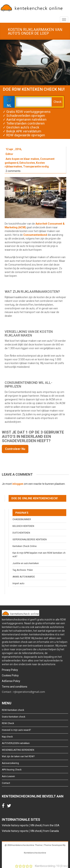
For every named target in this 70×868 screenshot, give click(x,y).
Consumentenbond (35, 235)
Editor (9, 154)
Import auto (18, 583)
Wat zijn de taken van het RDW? (18, 756)
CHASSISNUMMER (22, 519)
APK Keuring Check (12, 770)
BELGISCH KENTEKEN (23, 526)
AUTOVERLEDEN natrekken (16, 743)
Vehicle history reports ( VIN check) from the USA (31, 825)
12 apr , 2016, (14, 149)
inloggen (18, 484)
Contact (6, 783)
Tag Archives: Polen (23, 570)
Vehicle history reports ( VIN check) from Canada (30, 831)
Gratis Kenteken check (14, 717)
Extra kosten (27, 163)
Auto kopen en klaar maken (22, 159)
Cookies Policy (10, 675)
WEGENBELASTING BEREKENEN (18, 750)
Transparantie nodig (36, 166)
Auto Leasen (8, 776)
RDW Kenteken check (13, 710)
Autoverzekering (10, 763)
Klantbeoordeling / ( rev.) (52, 866)
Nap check (7, 737)
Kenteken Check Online (25, 546)
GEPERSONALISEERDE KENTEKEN (30, 539)
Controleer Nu (15, 449)
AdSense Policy (11, 681)
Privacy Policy (10, 670)
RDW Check (8, 723)
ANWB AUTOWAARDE (24, 577)
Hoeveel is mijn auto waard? (16, 730)
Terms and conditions (15, 687)
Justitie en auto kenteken (26, 563)
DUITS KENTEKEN (21, 533)
